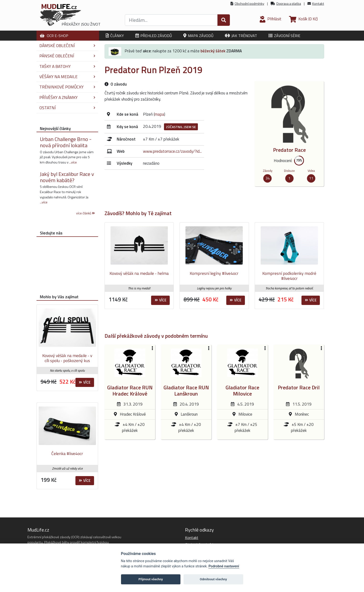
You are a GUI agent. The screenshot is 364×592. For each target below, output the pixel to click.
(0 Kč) (303, 19)
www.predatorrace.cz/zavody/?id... (172, 151)
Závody (268, 171)
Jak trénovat (241, 36)
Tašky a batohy (67, 66)
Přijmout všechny (151, 579)
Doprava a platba (289, 4)
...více (73, 162)
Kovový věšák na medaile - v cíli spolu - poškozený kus (67, 358)
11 (311, 178)
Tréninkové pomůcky (67, 87)
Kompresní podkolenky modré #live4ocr (289, 276)
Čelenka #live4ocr (67, 454)
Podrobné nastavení (224, 566)
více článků (85, 213)
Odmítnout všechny (213, 579)
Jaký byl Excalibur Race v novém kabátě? (67, 177)
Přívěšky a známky (67, 97)
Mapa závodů (198, 36)
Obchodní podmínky (249, 4)
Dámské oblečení (67, 46)
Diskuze (289, 171)
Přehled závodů (154, 36)
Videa (311, 171)
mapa (159, 114)
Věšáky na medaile (67, 77)
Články (115, 36)
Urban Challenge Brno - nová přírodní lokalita (66, 142)
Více (161, 300)
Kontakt (318, 4)
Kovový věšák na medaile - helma (139, 273)
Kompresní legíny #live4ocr (214, 273)
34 (268, 178)
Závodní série (284, 36)
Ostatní (67, 108)
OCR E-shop (54, 36)
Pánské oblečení (67, 56)
